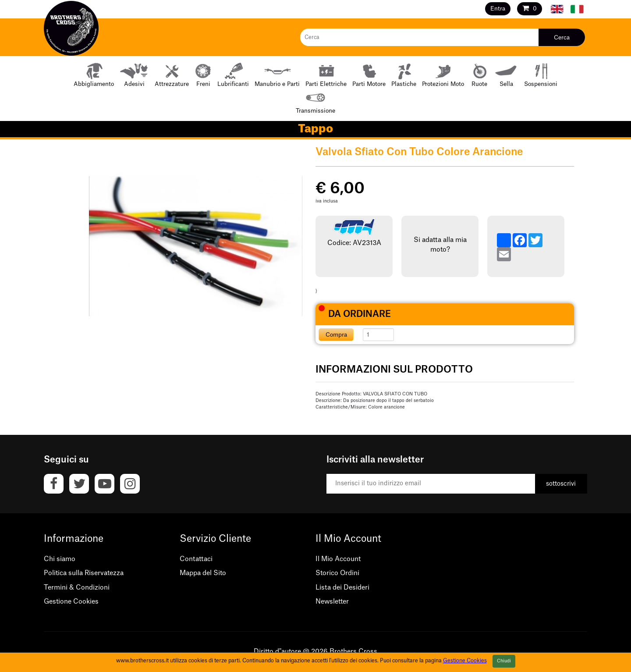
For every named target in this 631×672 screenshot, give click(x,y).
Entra (498, 9)
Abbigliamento (94, 74)
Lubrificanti (233, 74)
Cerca (562, 37)
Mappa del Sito (203, 573)
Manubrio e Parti (277, 74)
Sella (506, 74)
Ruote (479, 74)
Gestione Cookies (71, 602)
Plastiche (404, 74)
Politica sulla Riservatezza (84, 573)
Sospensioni (541, 74)
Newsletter (332, 602)
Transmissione (315, 101)
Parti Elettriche (326, 74)
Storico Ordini (337, 573)
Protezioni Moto (443, 74)
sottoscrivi (561, 484)
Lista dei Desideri (342, 588)
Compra (336, 335)
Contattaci (196, 559)
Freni (203, 74)
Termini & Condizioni (77, 588)
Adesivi (134, 74)
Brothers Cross (353, 652)
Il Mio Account (338, 559)
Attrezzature (172, 74)
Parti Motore (369, 74)
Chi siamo (60, 559)
